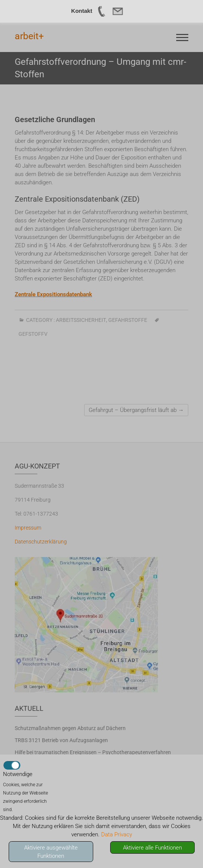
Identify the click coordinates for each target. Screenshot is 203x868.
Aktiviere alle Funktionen (152, 848)
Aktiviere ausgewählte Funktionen (51, 852)
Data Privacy (117, 834)
